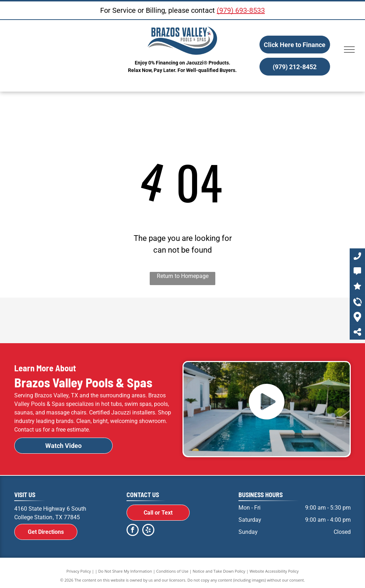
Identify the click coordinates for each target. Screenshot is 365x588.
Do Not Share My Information (125, 571)
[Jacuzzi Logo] (115, 320)
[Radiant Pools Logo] (182, 320)
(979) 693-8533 (241, 10)
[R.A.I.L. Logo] (317, 320)
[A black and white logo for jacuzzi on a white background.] (48, 320)
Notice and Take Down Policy (219, 571)
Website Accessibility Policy (274, 571)
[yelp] (148, 531)
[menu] (349, 50)
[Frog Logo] (250, 320)
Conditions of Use (172, 571)
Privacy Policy (79, 571)
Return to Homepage (183, 276)
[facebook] (133, 531)
